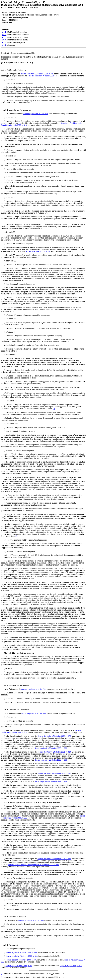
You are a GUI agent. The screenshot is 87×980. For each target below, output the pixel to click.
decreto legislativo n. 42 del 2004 (41, 76)
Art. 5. (5, 917)
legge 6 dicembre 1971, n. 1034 (38, 251)
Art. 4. (5, 710)
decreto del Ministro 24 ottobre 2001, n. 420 (54, 736)
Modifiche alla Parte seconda (20, 110)
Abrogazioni (13, 945)
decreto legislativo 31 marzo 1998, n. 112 (21, 952)
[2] (16, 536)
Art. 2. (5, 110)
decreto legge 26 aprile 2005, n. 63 (19, 966)
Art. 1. (4, 70)
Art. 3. (5, 685)
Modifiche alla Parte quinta (19, 710)
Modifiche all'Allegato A (17, 917)
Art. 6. (5, 945)
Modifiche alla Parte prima (16, 70)
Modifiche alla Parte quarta (19, 685)
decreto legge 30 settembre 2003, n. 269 (21, 960)
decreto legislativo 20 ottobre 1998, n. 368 (51, 748)
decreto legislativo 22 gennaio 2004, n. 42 (37, 74)
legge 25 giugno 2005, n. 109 (71, 966)
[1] (54, 409)
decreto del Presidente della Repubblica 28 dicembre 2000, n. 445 (34, 865)
